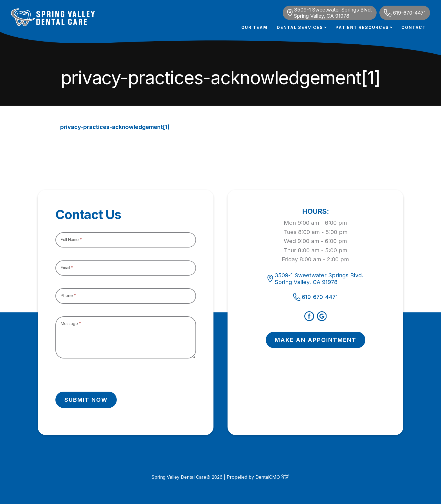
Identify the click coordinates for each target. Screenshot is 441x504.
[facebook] (309, 319)
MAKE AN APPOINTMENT (316, 340)
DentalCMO (273, 477)
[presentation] (98, 375)
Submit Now (86, 400)
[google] (322, 319)
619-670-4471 (405, 13)
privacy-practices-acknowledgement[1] (115, 127)
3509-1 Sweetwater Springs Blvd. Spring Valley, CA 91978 (330, 13)
